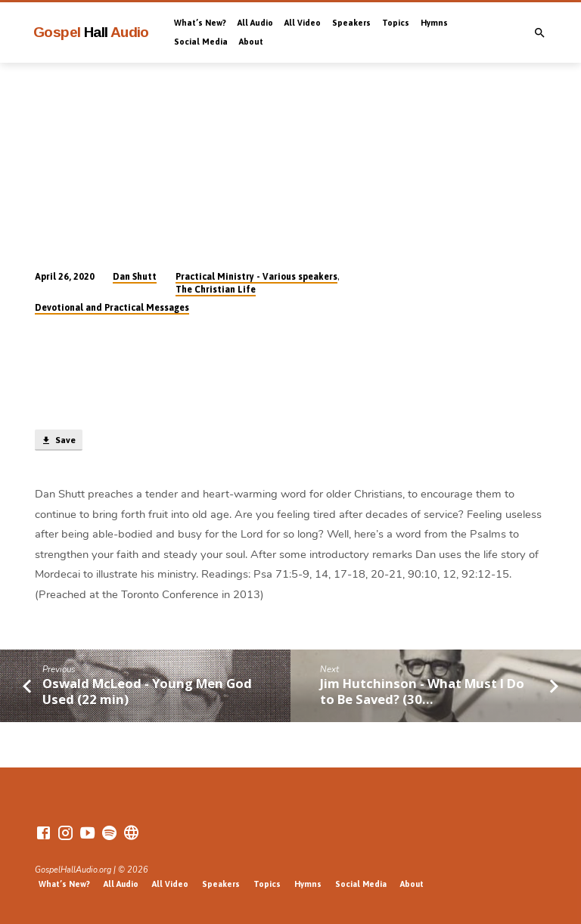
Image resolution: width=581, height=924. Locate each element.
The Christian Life (216, 290)
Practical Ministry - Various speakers (256, 277)
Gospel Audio (91, 32)
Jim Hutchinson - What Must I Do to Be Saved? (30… (422, 691)
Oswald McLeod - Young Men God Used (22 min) (147, 691)
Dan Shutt (135, 277)
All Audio (255, 23)
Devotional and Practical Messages (112, 308)
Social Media (201, 42)
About (251, 42)
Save (58, 441)
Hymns (434, 23)
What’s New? (200, 23)
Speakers (351, 23)
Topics (396, 23)
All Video (303, 23)
